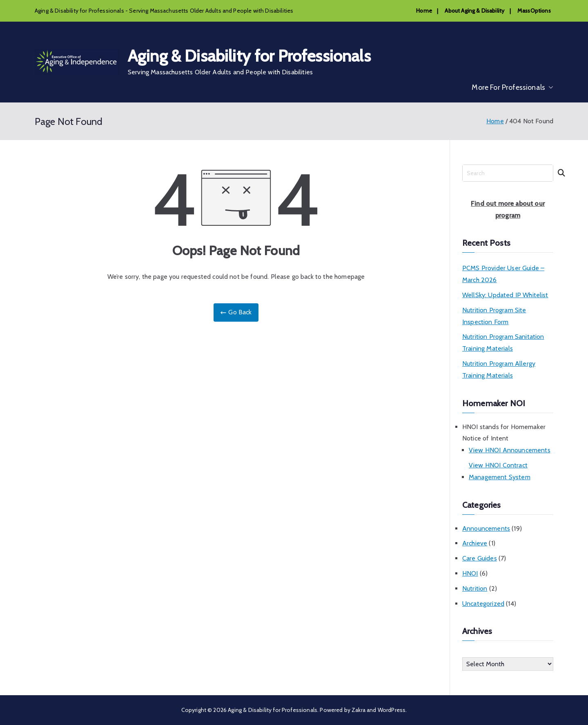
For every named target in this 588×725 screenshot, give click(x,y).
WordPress (392, 710)
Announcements (486, 528)
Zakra (359, 710)
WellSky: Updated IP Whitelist (505, 295)
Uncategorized (483, 604)
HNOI (470, 573)
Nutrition (475, 588)
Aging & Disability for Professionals (249, 56)
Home (424, 11)
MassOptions (534, 11)
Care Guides (480, 558)
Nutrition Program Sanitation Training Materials (503, 342)
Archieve (475, 543)
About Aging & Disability (474, 11)
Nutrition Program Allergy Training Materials (499, 369)
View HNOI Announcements (510, 450)
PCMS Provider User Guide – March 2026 (503, 274)
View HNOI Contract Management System (500, 471)
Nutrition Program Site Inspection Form (494, 316)
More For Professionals (512, 87)
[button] (549, 87)
